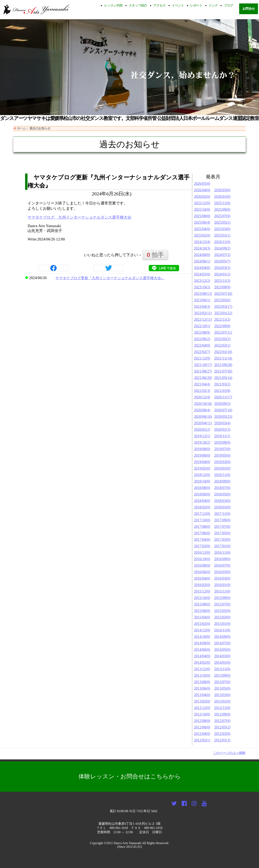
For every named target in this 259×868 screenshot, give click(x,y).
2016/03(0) (222, 578)
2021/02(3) (202, 391)
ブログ (228, 5)
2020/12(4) (202, 397)
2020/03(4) (222, 423)
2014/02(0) (202, 663)
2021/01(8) (222, 391)
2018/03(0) (222, 501)
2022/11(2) (222, 320)
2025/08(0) (202, 216)
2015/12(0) (202, 591)
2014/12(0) (202, 630)
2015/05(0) (222, 611)
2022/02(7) (202, 352)
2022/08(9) (202, 332)
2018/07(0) (222, 488)
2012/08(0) (202, 721)
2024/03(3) (222, 268)
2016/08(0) (202, 565)
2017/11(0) (222, 514)
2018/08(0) (202, 488)
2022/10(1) (202, 326)
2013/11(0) (222, 669)
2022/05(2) (222, 339)
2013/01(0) (222, 701)
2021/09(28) (223, 365)
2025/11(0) (222, 203)
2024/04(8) (202, 268)
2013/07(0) (222, 682)
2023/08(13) (203, 294)
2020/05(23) (223, 417)
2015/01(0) (222, 624)
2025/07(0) (222, 216)
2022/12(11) (203, 320)
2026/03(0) (222, 190)
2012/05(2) (222, 727)
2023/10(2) (202, 287)
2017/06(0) (202, 533)
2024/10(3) (202, 248)
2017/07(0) (222, 527)
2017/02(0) (202, 546)
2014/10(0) (202, 637)
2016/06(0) (202, 572)
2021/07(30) (223, 371)
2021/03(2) (222, 384)
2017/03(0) (222, 540)
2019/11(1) (222, 436)
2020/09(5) (222, 404)
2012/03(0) (222, 734)
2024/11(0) (222, 242)
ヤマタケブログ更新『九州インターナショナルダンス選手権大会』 (110, 278)
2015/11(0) (222, 591)
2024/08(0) (202, 255)
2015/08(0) (202, 604)
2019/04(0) (202, 462)
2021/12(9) (202, 358)
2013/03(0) (222, 695)
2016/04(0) (202, 578)
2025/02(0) (202, 235)
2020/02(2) (202, 430)
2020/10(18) (203, 404)
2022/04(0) (202, 345)
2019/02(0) (202, 468)
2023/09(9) (222, 287)
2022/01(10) (223, 352)
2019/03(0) (222, 462)
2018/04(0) (202, 501)
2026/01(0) (222, 197)
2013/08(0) (202, 682)
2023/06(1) (202, 300)
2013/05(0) (222, 688)
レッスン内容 (114, 5)
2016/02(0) (202, 585)
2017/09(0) (222, 520)
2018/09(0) (222, 481)
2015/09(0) (222, 598)
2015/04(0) (202, 617)
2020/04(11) (203, 423)
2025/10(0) (202, 210)
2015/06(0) (202, 611)
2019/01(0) (222, 468)
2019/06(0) (202, 455)
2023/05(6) (222, 300)
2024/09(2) (222, 248)
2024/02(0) (202, 274)
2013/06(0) (202, 688)
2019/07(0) (222, 449)
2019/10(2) (202, 442)
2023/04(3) (202, 307)
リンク (213, 5)
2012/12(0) (202, 708)
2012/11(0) (222, 708)
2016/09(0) (222, 559)
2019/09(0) (222, 442)
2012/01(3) (222, 740)
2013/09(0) (222, 675)
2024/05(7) (222, 261)
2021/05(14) (223, 378)
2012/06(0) (202, 727)
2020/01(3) (222, 430)
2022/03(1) (222, 345)
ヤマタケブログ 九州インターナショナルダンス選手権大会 (79, 217)
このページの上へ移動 (229, 753)
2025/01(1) (222, 235)
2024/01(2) (222, 274)
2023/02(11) (203, 313)
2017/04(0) (202, 540)
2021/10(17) (203, 365)
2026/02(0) (202, 197)
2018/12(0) (202, 475)
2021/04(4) (202, 384)
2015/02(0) (202, 624)
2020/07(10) (223, 410)
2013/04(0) (202, 695)
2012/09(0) (222, 714)
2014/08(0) (202, 643)
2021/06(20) (203, 378)
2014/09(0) (222, 637)
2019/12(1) (202, 436)
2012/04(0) (202, 734)
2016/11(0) (222, 553)
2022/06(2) (202, 339)
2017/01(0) (222, 546)
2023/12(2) (202, 281)
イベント (178, 5)
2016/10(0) (202, 559)
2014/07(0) (222, 643)
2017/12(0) (202, 514)
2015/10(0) (202, 598)
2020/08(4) (202, 410)
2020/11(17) (223, 397)
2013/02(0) (202, 701)
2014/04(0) (202, 656)
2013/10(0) (202, 675)
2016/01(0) (222, 585)
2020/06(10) (203, 417)
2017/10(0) (202, 520)
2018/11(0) (222, 475)
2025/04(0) (202, 229)
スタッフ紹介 (138, 5)
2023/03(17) (223, 307)
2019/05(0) (222, 455)
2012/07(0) (222, 721)
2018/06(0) (202, 494)
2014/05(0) (222, 650)
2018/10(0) (202, 481)
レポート (196, 5)
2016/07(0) (222, 565)
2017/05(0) (222, 533)
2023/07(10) (223, 294)
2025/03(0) (222, 229)
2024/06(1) (202, 261)
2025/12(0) (202, 203)
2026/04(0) (202, 190)
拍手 (155, 255)
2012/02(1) (202, 740)
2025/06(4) (202, 222)
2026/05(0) (202, 184)
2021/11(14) (223, 358)
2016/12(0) (202, 553)
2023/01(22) (223, 313)
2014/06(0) (202, 650)
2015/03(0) (222, 617)
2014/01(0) (222, 663)
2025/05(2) (222, 222)
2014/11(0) (222, 630)
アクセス (160, 5)
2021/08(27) (203, 371)
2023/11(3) (222, 281)
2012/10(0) (202, 714)
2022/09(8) (222, 326)
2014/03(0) (222, 656)
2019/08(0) (202, 449)
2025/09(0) (222, 210)
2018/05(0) (222, 494)
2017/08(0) (202, 527)
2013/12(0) (202, 669)
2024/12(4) (202, 242)
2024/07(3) (222, 255)
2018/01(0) (222, 507)
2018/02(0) (202, 507)
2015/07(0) (222, 604)
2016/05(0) (222, 572)
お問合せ (249, 9)
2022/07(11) (223, 332)
